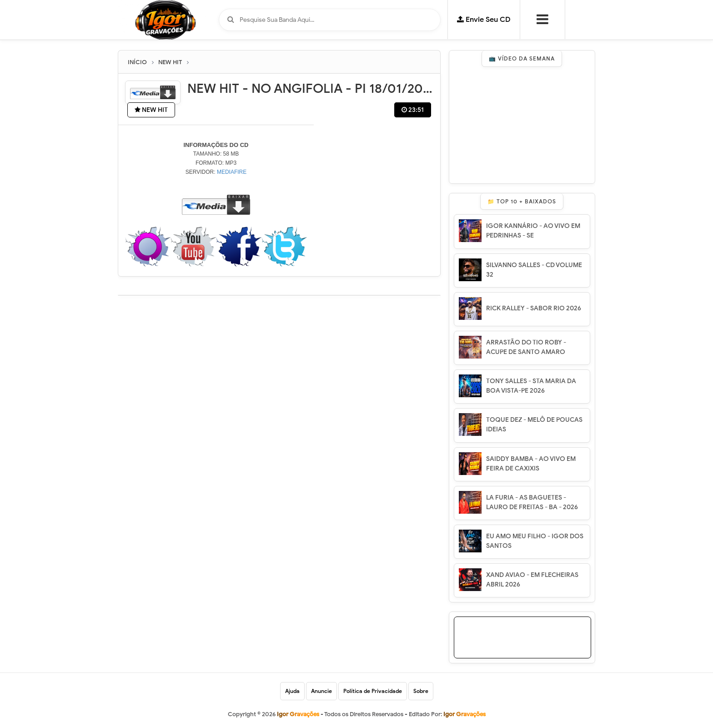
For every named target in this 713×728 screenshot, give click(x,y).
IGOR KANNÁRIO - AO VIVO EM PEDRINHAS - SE (533, 231)
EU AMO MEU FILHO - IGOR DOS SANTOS (535, 541)
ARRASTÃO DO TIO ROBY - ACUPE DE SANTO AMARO (526, 347)
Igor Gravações (464, 714)
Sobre (421, 691)
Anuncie (321, 691)
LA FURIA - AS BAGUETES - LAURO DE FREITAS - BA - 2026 (532, 502)
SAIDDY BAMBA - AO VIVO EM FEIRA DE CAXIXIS (531, 464)
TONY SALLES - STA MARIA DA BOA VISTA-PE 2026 (531, 386)
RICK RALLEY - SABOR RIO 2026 (534, 308)
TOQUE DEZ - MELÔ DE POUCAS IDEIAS (534, 425)
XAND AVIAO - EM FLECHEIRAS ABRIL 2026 (532, 580)
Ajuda (292, 691)
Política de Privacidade (373, 691)
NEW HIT (151, 110)
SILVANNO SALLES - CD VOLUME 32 (534, 270)
